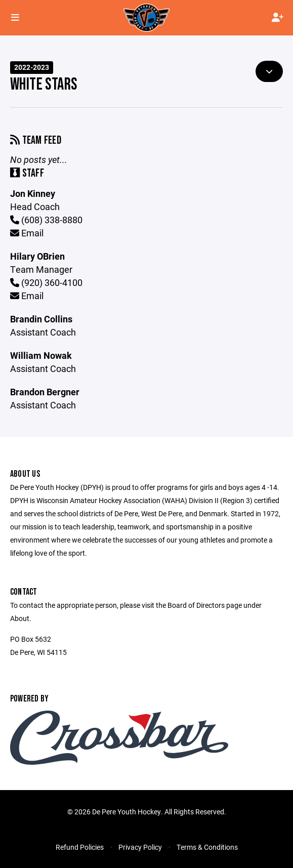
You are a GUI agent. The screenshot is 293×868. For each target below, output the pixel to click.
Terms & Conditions (207, 847)
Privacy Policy (140, 847)
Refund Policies (80, 847)
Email (27, 233)
